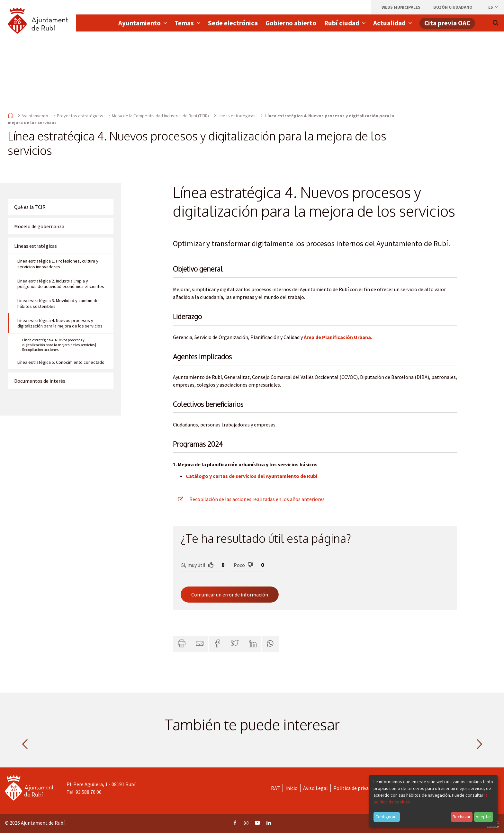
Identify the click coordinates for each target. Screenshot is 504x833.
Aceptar (483, 817)
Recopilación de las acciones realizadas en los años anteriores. (249, 499)
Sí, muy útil (198, 565)
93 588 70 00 (89, 792)
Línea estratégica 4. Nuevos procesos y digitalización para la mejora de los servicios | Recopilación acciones (59, 345)
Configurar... (387, 817)
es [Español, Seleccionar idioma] (493, 7)
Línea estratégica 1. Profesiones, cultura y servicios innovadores (58, 264)
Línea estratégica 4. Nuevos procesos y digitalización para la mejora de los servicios (60, 323)
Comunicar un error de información (230, 595)
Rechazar (462, 817)
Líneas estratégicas (237, 116)
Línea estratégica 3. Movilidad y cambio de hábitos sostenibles (58, 303)
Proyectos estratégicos (80, 116)
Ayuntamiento (35, 116)
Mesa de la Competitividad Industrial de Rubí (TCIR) (160, 116)
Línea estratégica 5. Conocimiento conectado (61, 362)
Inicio (292, 788)
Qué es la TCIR (30, 207)
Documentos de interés (40, 381)
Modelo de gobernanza (39, 226)
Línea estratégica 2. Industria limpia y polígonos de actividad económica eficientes (61, 284)
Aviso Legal (315, 788)
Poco (243, 565)
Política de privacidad (357, 788)
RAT (275, 788)
